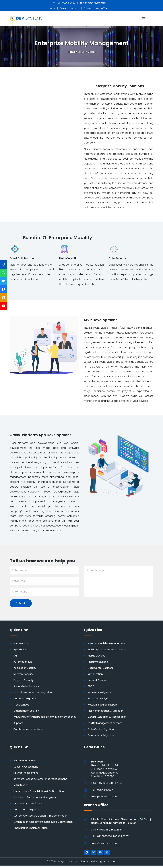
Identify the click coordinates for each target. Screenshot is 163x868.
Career (88, 8)
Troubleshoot (22, 707)
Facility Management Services (106, 725)
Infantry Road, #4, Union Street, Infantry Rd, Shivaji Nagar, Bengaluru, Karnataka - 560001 (121, 824)
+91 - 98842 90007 (102, 792)
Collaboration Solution (27, 713)
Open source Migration (102, 738)
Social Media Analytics (27, 689)
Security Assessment (26, 769)
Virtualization (96, 676)
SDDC (91, 689)
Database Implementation (30, 731)
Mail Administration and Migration (34, 695)
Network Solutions (99, 682)
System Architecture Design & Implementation (42, 818)
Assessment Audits (25, 763)
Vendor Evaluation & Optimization (108, 719)
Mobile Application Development (108, 652)
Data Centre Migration (101, 731)
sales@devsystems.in (104, 799)
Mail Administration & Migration (107, 713)
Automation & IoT (24, 664)
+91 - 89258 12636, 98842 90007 (110, 839)
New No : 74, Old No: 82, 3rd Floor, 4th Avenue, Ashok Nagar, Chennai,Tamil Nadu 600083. (105, 771)
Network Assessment (26, 775)
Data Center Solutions (101, 670)
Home (52, 8)
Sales (63, 8)
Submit (21, 606)
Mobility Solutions (98, 664)
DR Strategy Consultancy (29, 806)
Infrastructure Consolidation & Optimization (40, 793)
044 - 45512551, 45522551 (106, 785)
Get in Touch (103, 8)
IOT (16, 658)
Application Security (26, 670)
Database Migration (25, 701)
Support (75, 8)
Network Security (24, 676)
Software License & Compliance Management (41, 781)
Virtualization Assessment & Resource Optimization (44, 824)
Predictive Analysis (99, 701)
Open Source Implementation (32, 830)
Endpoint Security (24, 682)
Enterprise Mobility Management (108, 646)
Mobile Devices (97, 658)
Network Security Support (103, 707)
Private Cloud (22, 646)
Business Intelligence (100, 695)
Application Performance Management (37, 800)
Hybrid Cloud (21, 652)
